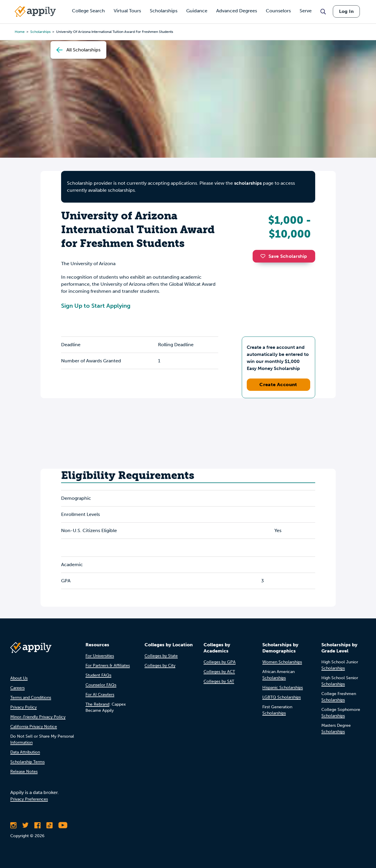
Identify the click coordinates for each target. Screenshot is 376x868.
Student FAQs (98, 675)
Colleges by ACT (219, 672)
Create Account (278, 385)
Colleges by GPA (220, 662)
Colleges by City (160, 666)
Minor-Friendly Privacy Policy (38, 717)
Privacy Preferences (29, 799)
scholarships (248, 183)
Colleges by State (161, 656)
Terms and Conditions (31, 698)
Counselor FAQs (101, 685)
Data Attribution (25, 752)
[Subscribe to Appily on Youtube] (63, 825)
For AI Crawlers (100, 695)
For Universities (100, 656)
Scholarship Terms (27, 762)
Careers (17, 688)
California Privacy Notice (34, 727)
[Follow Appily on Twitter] (25, 825)
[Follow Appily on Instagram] (13, 825)
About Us (19, 678)
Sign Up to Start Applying (96, 306)
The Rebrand (97, 704)
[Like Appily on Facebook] (37, 825)
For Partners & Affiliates (108, 666)
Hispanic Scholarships (283, 688)
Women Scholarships (282, 662)
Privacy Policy (23, 707)
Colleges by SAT (219, 681)
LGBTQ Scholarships (282, 697)
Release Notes (24, 772)
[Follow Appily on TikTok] (49, 825)
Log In (346, 11)
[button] (264, 256)
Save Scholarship (284, 256)
